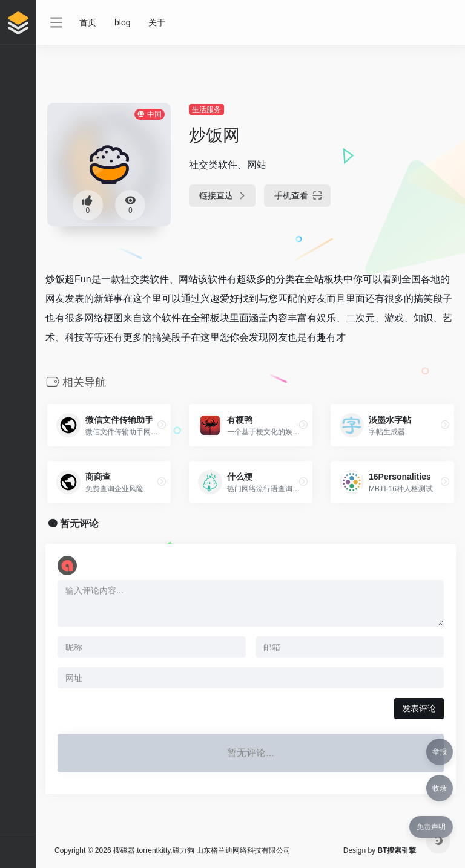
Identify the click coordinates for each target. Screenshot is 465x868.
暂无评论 (79, 524)
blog (122, 22)
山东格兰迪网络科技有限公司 (243, 850)
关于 (157, 22)
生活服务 (206, 109)
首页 (88, 22)
